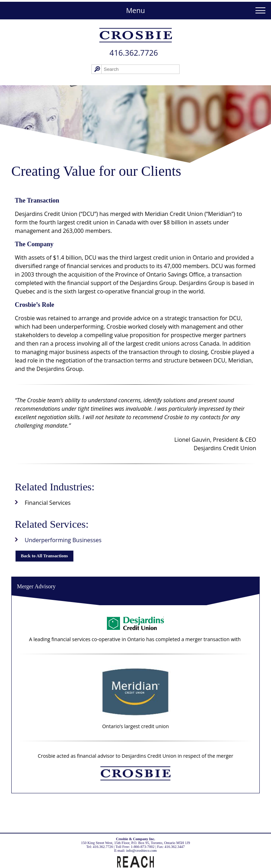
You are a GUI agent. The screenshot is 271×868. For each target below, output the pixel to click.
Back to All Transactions (44, 556)
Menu (135, 10)
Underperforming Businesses (63, 540)
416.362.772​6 (134, 52)
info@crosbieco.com (142, 851)
